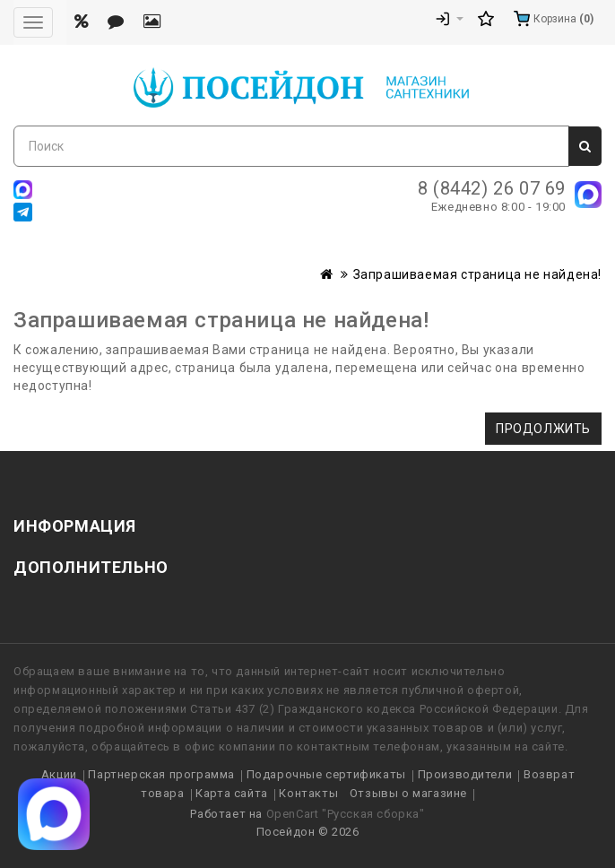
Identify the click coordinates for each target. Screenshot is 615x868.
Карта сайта (232, 793)
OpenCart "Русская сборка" (346, 814)
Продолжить (543, 429)
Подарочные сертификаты (326, 774)
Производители (465, 774)
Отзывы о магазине (408, 793)
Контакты (308, 793)
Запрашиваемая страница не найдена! (477, 274)
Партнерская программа (161, 774)
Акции (59, 774)
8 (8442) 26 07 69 (492, 188)
